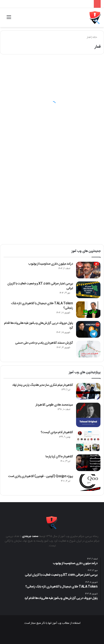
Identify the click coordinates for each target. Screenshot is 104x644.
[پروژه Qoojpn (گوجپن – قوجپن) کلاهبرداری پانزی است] (88, 483)
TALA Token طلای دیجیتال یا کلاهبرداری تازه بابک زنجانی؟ (42, 306)
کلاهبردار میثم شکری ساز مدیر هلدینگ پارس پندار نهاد (42, 385)
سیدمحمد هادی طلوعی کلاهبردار (54, 405)
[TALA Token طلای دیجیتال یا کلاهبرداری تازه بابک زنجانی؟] (88, 310)
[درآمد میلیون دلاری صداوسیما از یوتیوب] (88, 270)
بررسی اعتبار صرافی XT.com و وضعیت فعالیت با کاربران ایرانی (40, 286)
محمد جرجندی (30, 536)
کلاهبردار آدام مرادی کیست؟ (57, 432)
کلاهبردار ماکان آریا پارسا (59, 457)
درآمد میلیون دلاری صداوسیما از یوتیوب (51, 264)
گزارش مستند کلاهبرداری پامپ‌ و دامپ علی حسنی (44, 343)
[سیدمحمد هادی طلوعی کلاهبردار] (88, 415)
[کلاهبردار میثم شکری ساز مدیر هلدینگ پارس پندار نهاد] (88, 391)
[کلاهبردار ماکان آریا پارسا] (88, 463)
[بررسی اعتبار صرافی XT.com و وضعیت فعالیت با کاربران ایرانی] (88, 290)
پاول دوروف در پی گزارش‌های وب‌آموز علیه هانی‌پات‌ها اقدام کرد (38, 326)
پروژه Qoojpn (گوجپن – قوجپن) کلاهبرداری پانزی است (40, 476)
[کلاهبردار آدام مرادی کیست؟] (88, 441)
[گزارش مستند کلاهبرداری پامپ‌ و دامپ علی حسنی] (88, 349)
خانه (96, 37)
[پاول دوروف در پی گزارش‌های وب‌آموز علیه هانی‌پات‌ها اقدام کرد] (88, 329)
